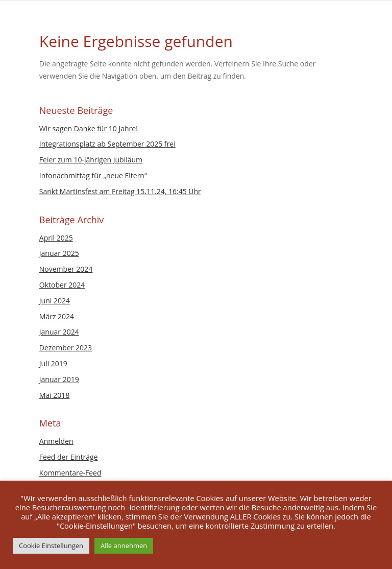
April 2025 (56, 238)
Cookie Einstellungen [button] (51, 546)
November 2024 (66, 269)
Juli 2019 (53, 363)
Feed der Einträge (69, 457)
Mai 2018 (55, 395)
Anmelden (56, 441)
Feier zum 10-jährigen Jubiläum (91, 160)
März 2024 (57, 316)
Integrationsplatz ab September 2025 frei (107, 144)
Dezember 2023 (66, 348)
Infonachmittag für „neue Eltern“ (93, 175)
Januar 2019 (59, 379)
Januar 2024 (59, 332)
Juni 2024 (55, 301)
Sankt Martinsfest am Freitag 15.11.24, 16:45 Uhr (120, 191)
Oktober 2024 (62, 285)
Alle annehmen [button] (124, 546)
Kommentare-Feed (70, 473)
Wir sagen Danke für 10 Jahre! (89, 128)
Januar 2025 (59, 253)
